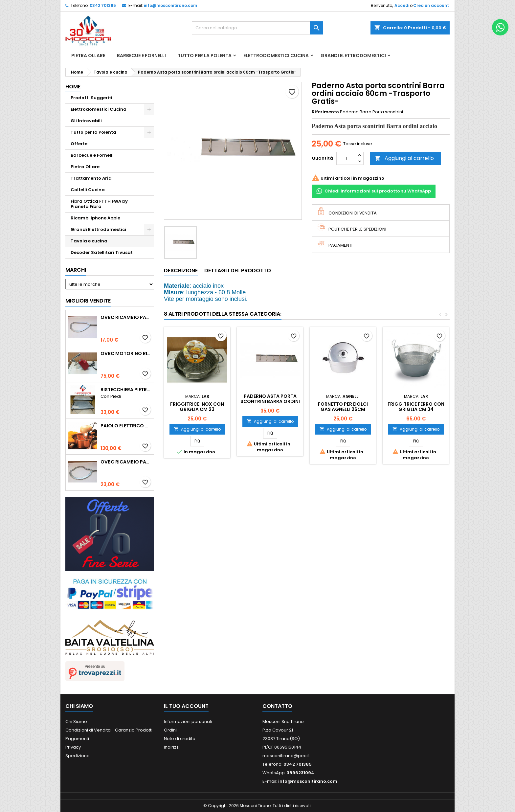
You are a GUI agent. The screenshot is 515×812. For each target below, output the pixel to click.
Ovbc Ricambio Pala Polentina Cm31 (126, 462)
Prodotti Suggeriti (91, 98)
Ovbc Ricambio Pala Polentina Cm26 (126, 317)
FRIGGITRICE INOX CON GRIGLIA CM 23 (197, 407)
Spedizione (78, 756)
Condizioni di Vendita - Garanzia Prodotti (109, 730)
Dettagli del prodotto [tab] (238, 271)
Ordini (170, 730)
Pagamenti (77, 739)
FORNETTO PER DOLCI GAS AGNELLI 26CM (343, 407)
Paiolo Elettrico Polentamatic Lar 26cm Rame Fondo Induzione (126, 426)
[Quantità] (346, 158)
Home (73, 87)
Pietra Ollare (88, 56)
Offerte (79, 144)
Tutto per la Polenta (205, 56)
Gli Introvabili (86, 121)
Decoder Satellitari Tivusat (102, 252)
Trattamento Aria (91, 178)
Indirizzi (172, 747)
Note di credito (180, 739)
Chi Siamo (76, 722)
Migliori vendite (88, 301)
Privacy (73, 747)
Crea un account (431, 5)
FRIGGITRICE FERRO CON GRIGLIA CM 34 (416, 407)
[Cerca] (257, 28)
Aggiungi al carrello (404, 158)
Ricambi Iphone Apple (95, 218)
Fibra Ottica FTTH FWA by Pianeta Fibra (99, 204)
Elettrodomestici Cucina (276, 56)
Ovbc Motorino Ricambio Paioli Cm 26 (126, 353)
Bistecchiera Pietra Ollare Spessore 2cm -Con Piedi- (126, 390)
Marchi (76, 270)
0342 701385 (103, 5)
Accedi (402, 5)
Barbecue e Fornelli (141, 56)
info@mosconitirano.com (170, 5)
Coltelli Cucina (88, 190)
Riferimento (325, 112)
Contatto (277, 706)
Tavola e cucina (89, 241)
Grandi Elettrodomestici (353, 56)
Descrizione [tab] (181, 271)
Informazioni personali (188, 722)
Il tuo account (186, 706)
